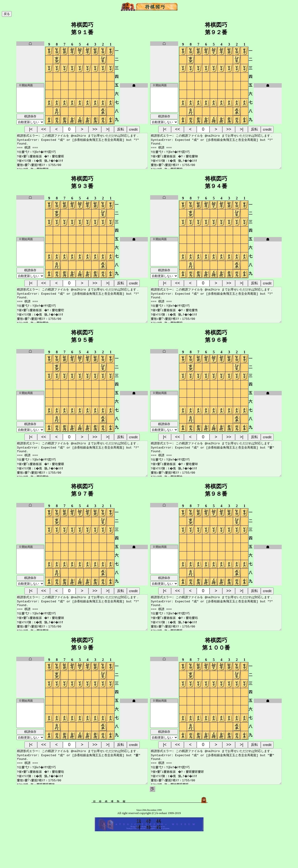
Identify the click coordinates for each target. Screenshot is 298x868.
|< (31, 129)
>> (95, 129)
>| (108, 129)
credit (133, 129)
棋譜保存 (30, 116)
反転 (121, 129)
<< (44, 129)
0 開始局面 (30, 86)
